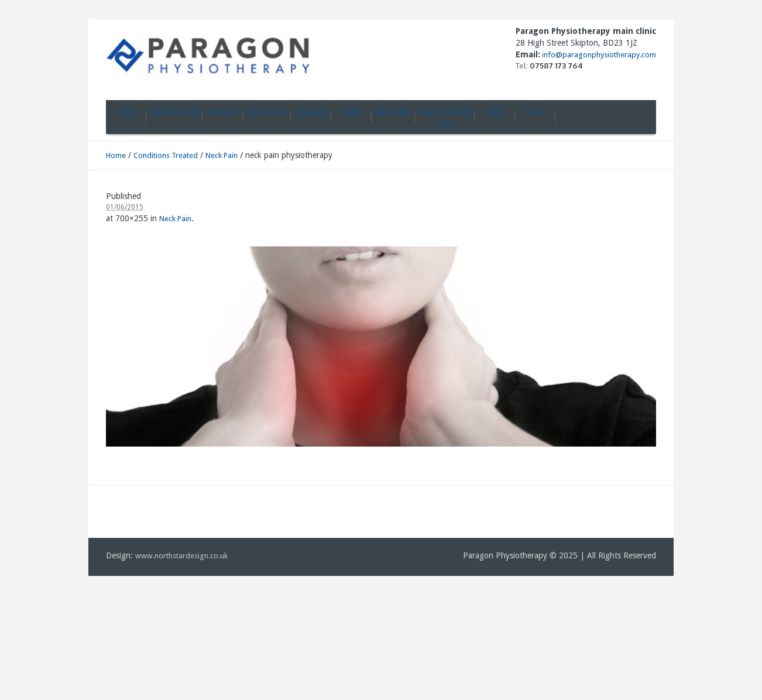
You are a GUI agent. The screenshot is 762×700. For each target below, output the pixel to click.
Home (116, 155)
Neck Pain (222, 155)
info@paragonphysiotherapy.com (598, 55)
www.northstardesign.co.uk (181, 556)
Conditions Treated (166, 155)
